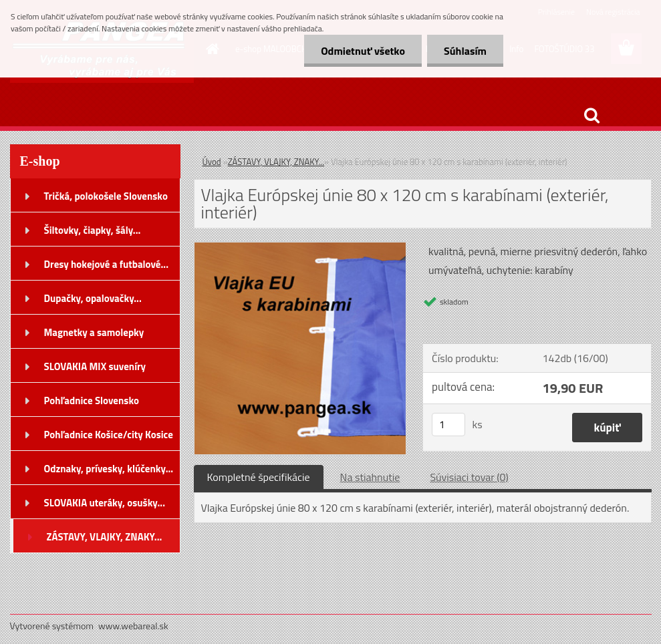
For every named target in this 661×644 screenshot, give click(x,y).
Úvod (212, 162)
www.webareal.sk (133, 626)
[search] (591, 116)
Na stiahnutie (370, 477)
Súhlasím (465, 51)
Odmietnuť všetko (363, 51)
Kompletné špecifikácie (259, 477)
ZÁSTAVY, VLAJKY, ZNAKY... (276, 162)
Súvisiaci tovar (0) (469, 477)
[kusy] (448, 425)
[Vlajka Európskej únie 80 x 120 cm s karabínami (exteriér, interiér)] (300, 248)
